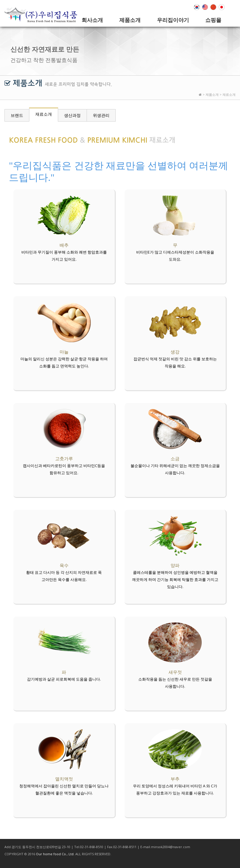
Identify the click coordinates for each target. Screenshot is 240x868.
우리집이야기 (173, 20)
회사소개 (92, 20)
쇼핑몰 (213, 20)
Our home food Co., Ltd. (55, 854)
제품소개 (130, 20)
